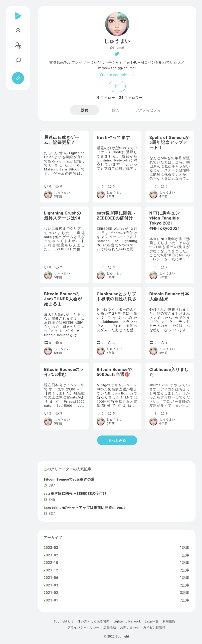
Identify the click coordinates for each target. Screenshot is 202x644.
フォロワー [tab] (131, 98)
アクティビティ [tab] (148, 110)
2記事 (185, 570)
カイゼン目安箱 (154, 627)
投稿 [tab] (84, 110)
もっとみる (117, 440)
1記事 (185, 548)
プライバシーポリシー (83, 627)
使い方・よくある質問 (93, 621)
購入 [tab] (116, 110)
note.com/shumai (120, 75)
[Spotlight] (18, 20)
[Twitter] (117, 54)
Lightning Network (127, 621)
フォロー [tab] (106, 98)
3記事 (185, 593)
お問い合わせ (130, 627)
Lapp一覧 (152, 621)
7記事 (185, 600)
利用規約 (169, 621)
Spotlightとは (64, 621)
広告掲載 (110, 627)
